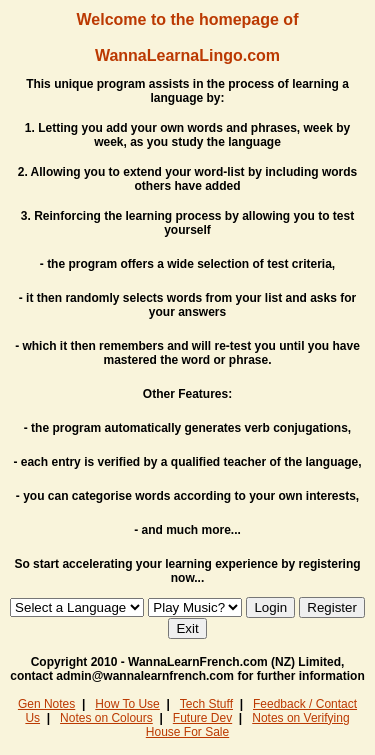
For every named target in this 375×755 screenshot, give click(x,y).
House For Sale (187, 732)
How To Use (127, 704)
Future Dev (202, 718)
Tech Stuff (206, 704)
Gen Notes (46, 704)
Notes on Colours (106, 718)
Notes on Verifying (300, 718)
